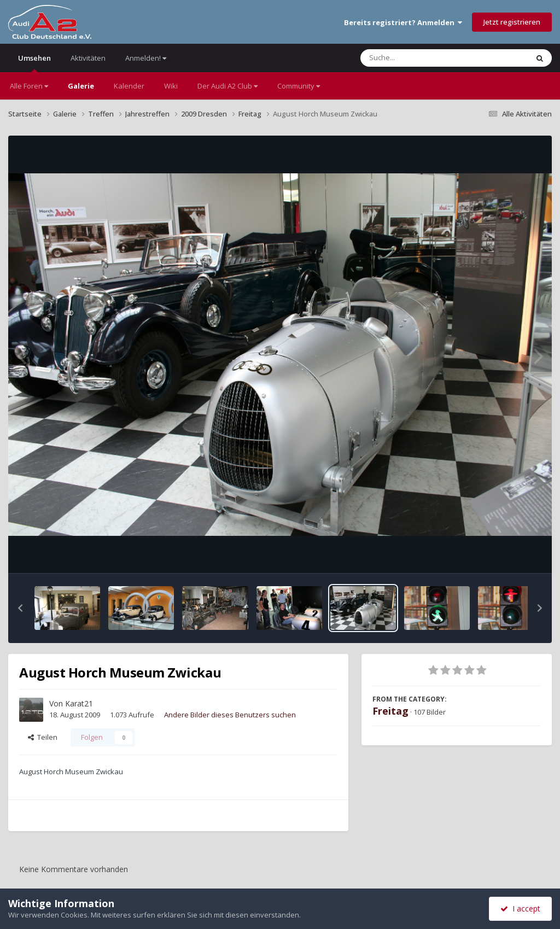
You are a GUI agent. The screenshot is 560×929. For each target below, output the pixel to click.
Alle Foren (29, 86)
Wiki (171, 86)
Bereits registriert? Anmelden (403, 22)
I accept (520, 908)
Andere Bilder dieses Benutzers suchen (230, 715)
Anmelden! (146, 58)
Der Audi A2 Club (227, 86)
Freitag (390, 711)
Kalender (129, 86)
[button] (20, 608)
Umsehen (34, 63)
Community (299, 86)
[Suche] (422, 58)
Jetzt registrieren (512, 22)
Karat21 (79, 703)
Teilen (43, 737)
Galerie (81, 86)
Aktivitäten (88, 58)
